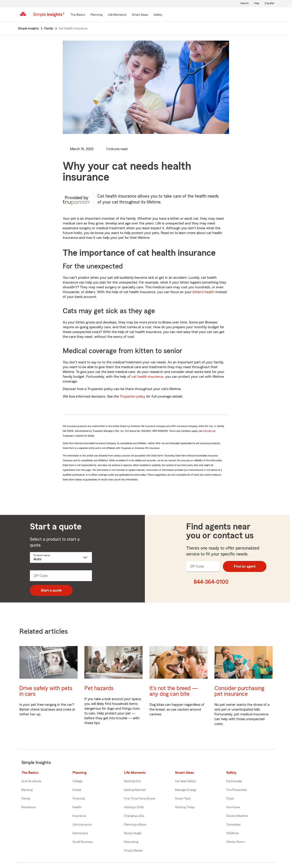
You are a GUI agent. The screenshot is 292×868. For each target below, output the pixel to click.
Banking (27, 790)
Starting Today (185, 807)
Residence (29, 807)
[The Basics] (78, 15)
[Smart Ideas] (140, 15)
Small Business (83, 842)
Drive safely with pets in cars (46, 691)
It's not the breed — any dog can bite (174, 691)
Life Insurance (82, 825)
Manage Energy (186, 790)
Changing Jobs (134, 816)
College (77, 781)
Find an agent (245, 566)
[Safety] (158, 15)
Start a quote (51, 590)
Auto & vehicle (31, 781)
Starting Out (132, 781)
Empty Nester (133, 851)
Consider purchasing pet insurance (239, 691)
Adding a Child (134, 807)
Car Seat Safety (185, 781)
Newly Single (133, 833)
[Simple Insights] (49, 16)
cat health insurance (147, 377)
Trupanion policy (133, 396)
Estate (77, 790)
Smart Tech (183, 799)
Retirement (80, 833)
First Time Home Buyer (140, 799)
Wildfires (232, 833)
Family (26, 799)
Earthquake (234, 781)
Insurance (79, 816)
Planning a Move (135, 825)
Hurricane (233, 807)
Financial (79, 799)
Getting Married (135, 790)
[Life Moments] (117, 15)
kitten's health (203, 292)
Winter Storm (236, 842)
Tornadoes (233, 825)
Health (77, 807)
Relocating (131, 842)
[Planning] (96, 15)
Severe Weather (237, 816)
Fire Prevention (237, 790)
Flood (230, 799)
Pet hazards (99, 688)
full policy (208, 431)
